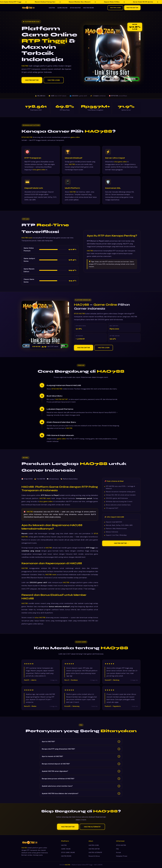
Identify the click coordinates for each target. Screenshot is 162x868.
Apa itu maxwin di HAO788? (81, 759)
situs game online (39, 172)
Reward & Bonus (94, 856)
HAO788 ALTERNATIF (92, 829)
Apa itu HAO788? (81, 744)
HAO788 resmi (27, 240)
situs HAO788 (40, 620)
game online (75, 140)
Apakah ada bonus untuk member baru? (81, 789)
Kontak (119, 852)
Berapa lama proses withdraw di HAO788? (81, 781)
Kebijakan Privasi (122, 856)
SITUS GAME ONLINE (68, 852)
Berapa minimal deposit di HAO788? (81, 766)
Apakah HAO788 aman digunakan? (81, 774)
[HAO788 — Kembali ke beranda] (28, 8)
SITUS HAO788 (75, 8)
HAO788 (52, 8)
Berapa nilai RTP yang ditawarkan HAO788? (81, 752)
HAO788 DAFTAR (132, 8)
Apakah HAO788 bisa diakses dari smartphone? (81, 796)
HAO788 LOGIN (115, 8)
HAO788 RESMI (88, 8)
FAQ (117, 849)
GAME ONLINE (62, 8)
